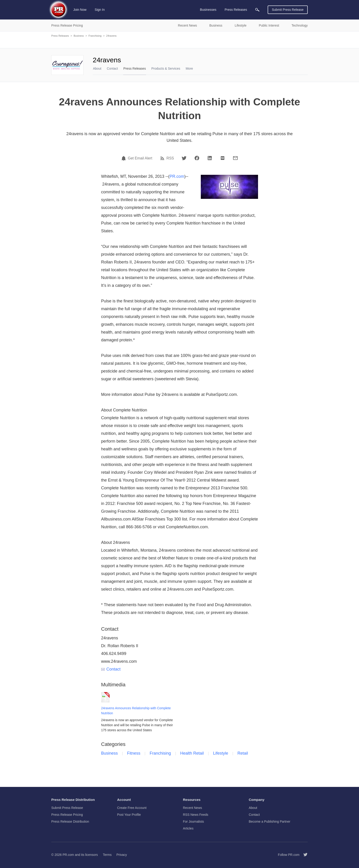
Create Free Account (132, 808)
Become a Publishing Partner (270, 821)
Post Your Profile (129, 815)
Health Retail (192, 753)
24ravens (111, 36)
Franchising (95, 36)
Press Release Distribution (70, 821)
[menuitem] (257, 10)
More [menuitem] (189, 68)
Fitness (134, 753)
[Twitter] (184, 158)
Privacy (122, 855)
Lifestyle (221, 753)
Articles (188, 828)
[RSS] (163, 158)
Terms (107, 855)
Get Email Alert (140, 158)
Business (79, 36)
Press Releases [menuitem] (236, 10)
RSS (170, 158)
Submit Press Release (288, 10)
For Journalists (193, 821)
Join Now (80, 10)
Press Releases (60, 36)
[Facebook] (197, 158)
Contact (112, 68)
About (97, 68)
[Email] (235, 158)
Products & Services (166, 68)
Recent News (192, 808)
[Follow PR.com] (304, 855)
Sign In (100, 10)
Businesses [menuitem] (208, 10)
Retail (243, 753)
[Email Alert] (124, 158)
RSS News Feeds (196, 815)
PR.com (177, 176)
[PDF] (223, 158)
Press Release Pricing (67, 815)
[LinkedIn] (210, 158)
